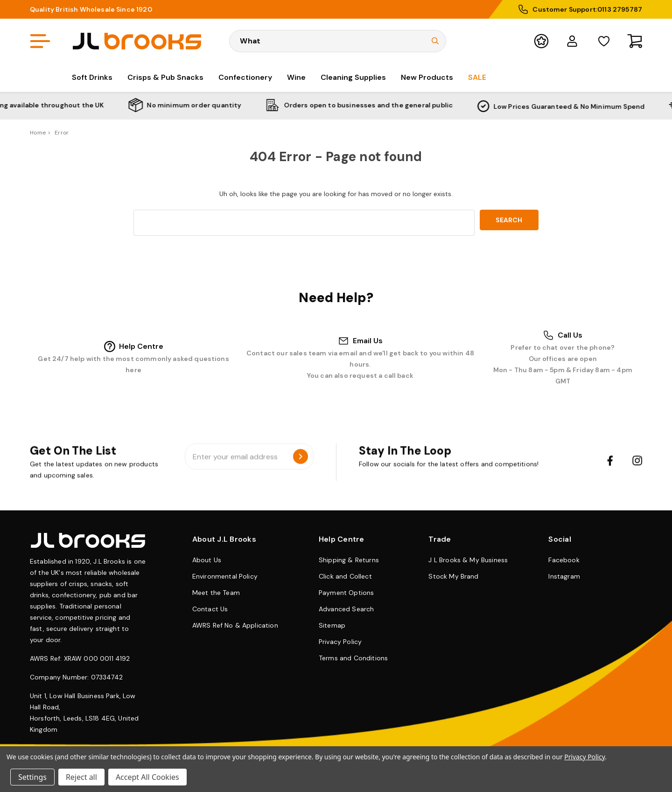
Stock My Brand (453, 576)
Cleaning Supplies (353, 77)
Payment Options (346, 593)
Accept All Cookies (147, 777)
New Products (427, 77)
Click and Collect (345, 576)
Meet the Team (216, 593)
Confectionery (245, 77)
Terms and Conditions (353, 658)
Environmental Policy (225, 576)
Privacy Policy (340, 642)
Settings (32, 777)
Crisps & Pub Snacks (165, 77)
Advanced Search (346, 609)
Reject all (81, 777)
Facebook (564, 560)
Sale (477, 77)
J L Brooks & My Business (468, 560)
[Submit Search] (435, 41)
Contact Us (210, 609)
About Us (207, 560)
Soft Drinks (92, 77)
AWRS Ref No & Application (235, 625)
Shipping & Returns (349, 560)
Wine (296, 77)
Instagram (564, 576)
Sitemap (332, 625)
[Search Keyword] (338, 41)
